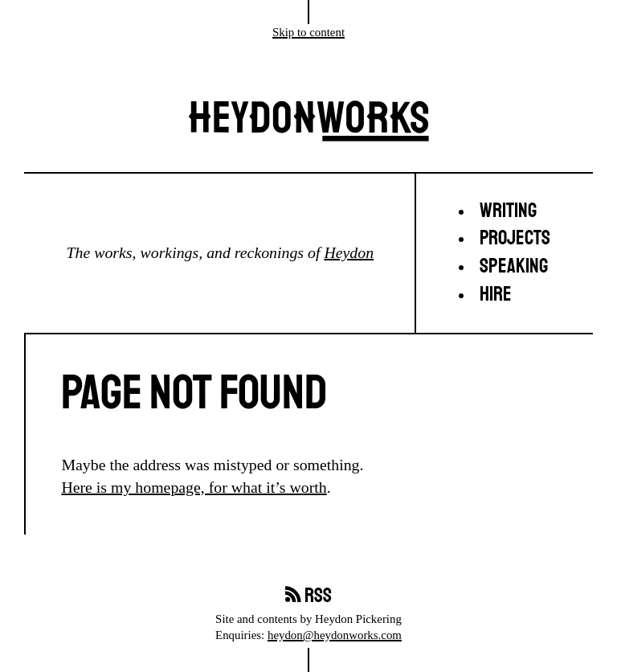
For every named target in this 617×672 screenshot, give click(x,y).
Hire (496, 295)
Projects (515, 238)
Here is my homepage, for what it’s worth (194, 487)
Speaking (514, 266)
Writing (508, 211)
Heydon (349, 252)
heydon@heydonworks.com (335, 635)
